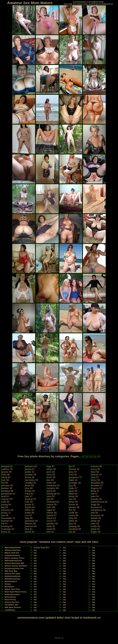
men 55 (95, 524)
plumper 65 (7, 485)
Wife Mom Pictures (13, 607)
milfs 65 (5, 502)
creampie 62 (8, 529)
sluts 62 (51, 526)
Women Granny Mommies (16, 566)
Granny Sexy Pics (42, 548)
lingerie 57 (97, 488)
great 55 (95, 529)
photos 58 (74, 507)
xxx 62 (29, 515)
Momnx (8, 584)
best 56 (95, 472)
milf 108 (51, 507)
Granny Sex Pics (12, 602)
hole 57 (95, 477)
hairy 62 (29, 494)
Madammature (11, 581)
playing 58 (74, 526)
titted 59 (73, 494)
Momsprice (9, 587)
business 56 (97, 515)
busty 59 (74, 496)
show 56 (96, 480)
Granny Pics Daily (12, 574)
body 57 (95, 491)
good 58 (51, 491)
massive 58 (7, 510)
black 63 (51, 518)
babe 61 (73, 480)
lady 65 (29, 518)
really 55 (96, 526)
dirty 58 (73, 518)
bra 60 (50, 480)
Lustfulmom (10, 610)
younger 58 (75, 483)
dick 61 (29, 529)
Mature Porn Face (12, 589)
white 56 (96, 521)
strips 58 (51, 469)
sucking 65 (7, 526)
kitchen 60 (30, 524)
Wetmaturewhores (13, 576)
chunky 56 (97, 499)
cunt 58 (73, 475)
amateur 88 (7, 491)
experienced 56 (99, 502)
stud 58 (51, 496)
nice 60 (29, 488)
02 (87, 456)
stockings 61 (53, 494)
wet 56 (95, 513)
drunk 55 (30, 532)
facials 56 (96, 518)
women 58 (97, 466)
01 (83, 456)
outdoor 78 (7, 469)
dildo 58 (73, 521)
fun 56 (72, 510)
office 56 (29, 510)
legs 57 (51, 466)
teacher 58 (7, 521)
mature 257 (7, 499)
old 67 (5, 524)
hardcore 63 (53, 485)
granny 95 (7, 472)
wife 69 (29, 502)
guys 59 (73, 491)
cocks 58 (74, 515)
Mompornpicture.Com (14, 568)
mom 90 (6, 475)
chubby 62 (31, 483)
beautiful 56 (97, 483)
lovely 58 (30, 477)
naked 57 (52, 515)
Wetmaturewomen (13, 579)
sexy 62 (51, 475)
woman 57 (97, 475)
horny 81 (6, 532)
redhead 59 (53, 502)
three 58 (29, 485)
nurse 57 (51, 521)
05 (99, 456)
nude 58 (73, 513)
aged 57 (51, 510)
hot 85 (5, 483)
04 (95, 456)
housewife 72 (8, 518)
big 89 (5, 507)
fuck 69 (5, 480)
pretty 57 (30, 504)
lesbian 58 (7, 488)
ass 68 (5, 515)
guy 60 (73, 485)
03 (91, 456)
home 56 (74, 504)
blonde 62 (74, 469)
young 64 (6, 504)
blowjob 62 (7, 466)
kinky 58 (73, 502)
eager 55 (96, 532)
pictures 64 (31, 526)
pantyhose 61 (8, 494)
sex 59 (73, 499)
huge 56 (95, 504)
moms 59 (52, 504)
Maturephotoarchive (13, 561)
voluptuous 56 (98, 510)
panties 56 (52, 524)
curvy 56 (96, 469)
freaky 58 (30, 491)
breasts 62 (97, 507)
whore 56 (52, 513)
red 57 (94, 494)
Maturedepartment (13, 548)
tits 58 (72, 532)
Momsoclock (10, 597)
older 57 (73, 488)
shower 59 (31, 475)
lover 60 (51, 477)
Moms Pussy (10, 600)
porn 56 (51, 472)
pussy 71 (6, 513)
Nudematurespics (12, 594)
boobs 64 (30, 507)
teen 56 (95, 496)
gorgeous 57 (76, 477)
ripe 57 (29, 496)
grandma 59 (31, 521)
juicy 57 (73, 472)
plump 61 (30, 469)
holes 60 (51, 483)
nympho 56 (53, 488)
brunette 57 (97, 485)
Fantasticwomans (12, 555)
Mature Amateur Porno (14, 558)
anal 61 (5, 496)
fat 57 (72, 466)
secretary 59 (32, 480)
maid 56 (51, 529)
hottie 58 (30, 513)
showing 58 (75, 529)
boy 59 (73, 524)
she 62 (50, 532)
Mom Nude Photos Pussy (16, 592)
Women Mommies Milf (14, 563)
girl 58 (50, 499)
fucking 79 (30, 499)
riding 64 (6, 477)
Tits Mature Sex (11, 605)
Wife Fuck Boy (11, 571)
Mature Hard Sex (12, 553)
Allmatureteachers (13, 550)
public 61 (30, 472)
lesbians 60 (31, 466)
